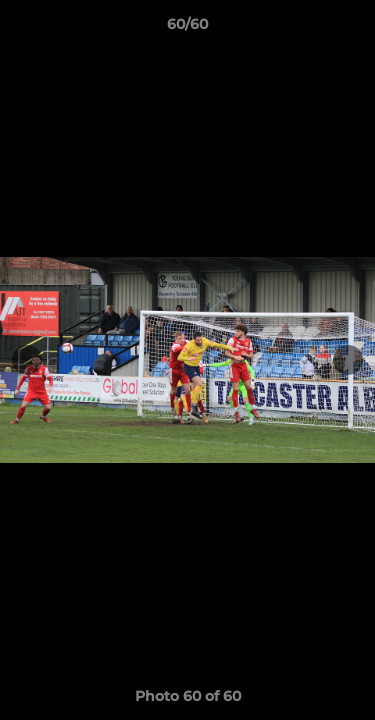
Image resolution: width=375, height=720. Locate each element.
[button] (351, 29)
